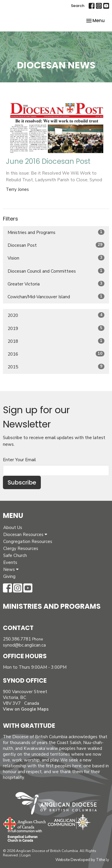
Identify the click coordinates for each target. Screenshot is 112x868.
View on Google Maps (26, 709)
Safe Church (15, 555)
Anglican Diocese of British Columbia (59, 804)
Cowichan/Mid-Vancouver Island (56, 297)
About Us (13, 528)
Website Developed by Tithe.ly (82, 860)
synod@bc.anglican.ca (24, 645)
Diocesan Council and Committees (56, 271)
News (11, 569)
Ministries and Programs (56, 232)
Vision (56, 258)
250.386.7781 (17, 639)
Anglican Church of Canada (25, 823)
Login (26, 855)
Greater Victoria (56, 284)
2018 (56, 341)
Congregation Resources (28, 542)
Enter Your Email (19, 460)
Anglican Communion (69, 822)
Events (10, 562)
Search (78, 6)
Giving (9, 576)
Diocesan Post (56, 245)
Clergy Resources (21, 549)
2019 (56, 328)
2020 (56, 315)
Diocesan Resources (25, 535)
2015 (56, 367)
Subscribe (22, 482)
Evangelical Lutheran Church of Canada (23, 836)
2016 (56, 354)
